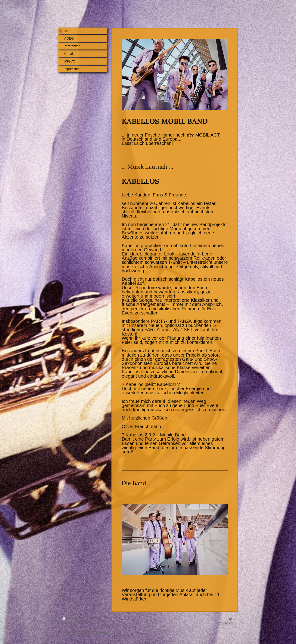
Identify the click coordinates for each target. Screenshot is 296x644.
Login (230, 619)
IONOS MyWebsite (92, 632)
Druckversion (75, 619)
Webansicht (225, 623)
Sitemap (95, 619)
